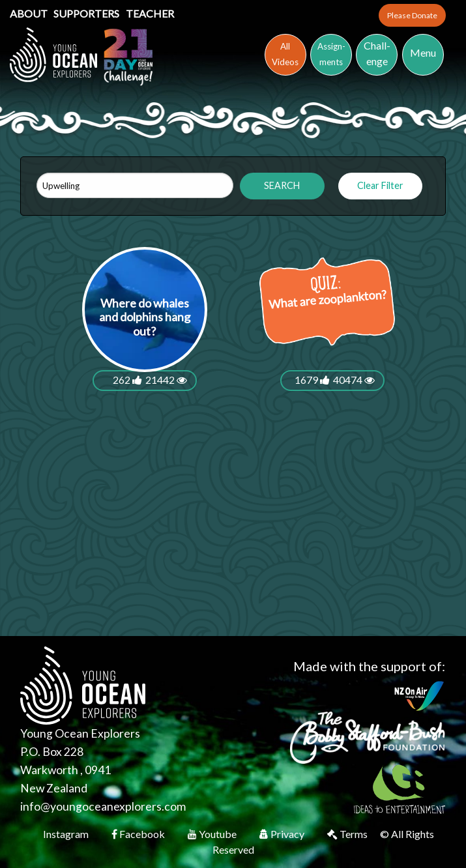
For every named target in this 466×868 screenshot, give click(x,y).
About (30, 13)
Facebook (139, 834)
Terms (348, 834)
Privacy (283, 834)
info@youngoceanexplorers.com (103, 806)
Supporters (87, 13)
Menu (423, 52)
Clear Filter (380, 185)
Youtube (213, 834)
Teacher (150, 13)
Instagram (67, 834)
